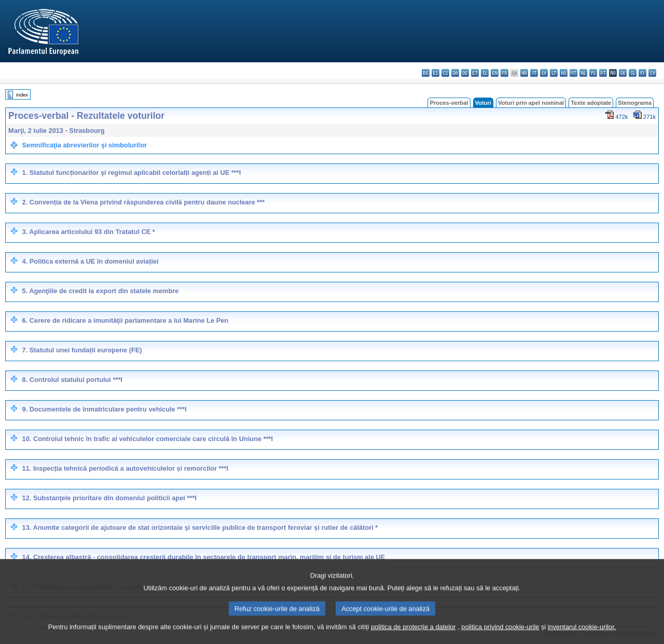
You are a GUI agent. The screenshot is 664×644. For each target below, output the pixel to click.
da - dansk (455, 73)
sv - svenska (652, 73)
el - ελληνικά (485, 73)
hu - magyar (564, 73)
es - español (435, 73)
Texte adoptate (591, 103)
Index (22, 95)
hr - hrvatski (524, 73)
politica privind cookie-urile (500, 636)
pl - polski (593, 73)
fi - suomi (642, 73)
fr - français (504, 73)
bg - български (426, 73)
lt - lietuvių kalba (554, 73)
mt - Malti (573, 73)
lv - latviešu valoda (544, 73)
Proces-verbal (449, 103)
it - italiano (534, 73)
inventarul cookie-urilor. (582, 636)
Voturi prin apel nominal (531, 103)
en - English (495, 73)
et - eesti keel (475, 73)
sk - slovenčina (623, 73)
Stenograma (635, 103)
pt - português (603, 73)
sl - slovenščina (633, 73)
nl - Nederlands (583, 73)
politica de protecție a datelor (413, 636)
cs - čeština (445, 73)
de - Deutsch (465, 73)
